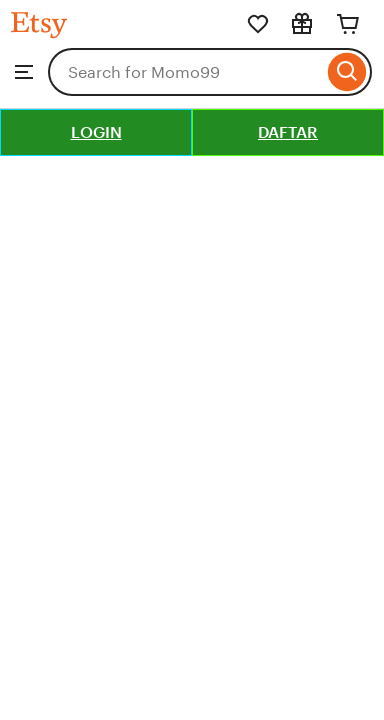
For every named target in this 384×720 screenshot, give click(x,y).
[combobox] (185, 72)
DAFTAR (288, 132)
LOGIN (96, 132)
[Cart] (348, 24)
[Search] (347, 72)
